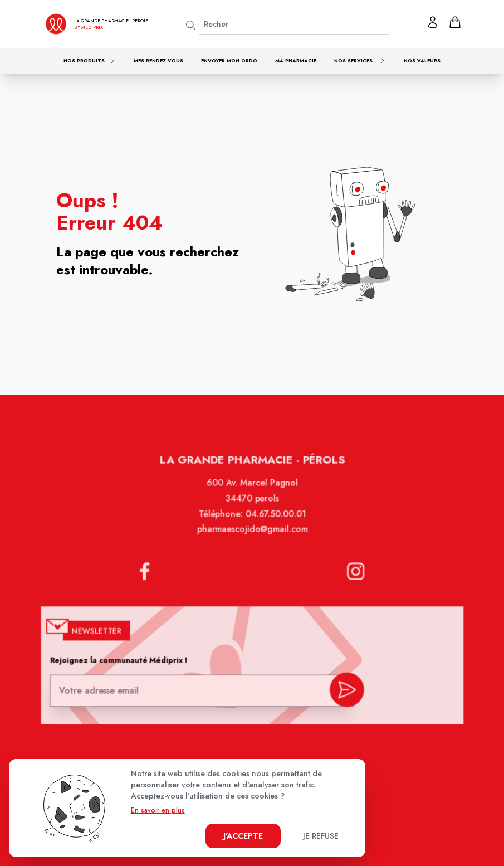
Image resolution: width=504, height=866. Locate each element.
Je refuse (321, 836)
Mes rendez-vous (158, 60)
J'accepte (243, 836)
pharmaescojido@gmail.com (252, 538)
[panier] (455, 22)
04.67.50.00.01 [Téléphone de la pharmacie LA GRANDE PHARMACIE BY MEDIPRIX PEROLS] (275, 523)
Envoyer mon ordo (229, 60)
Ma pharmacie (296, 60)
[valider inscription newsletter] (343, 691)
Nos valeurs (422, 60)
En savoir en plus (158, 810)
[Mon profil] (433, 22)
